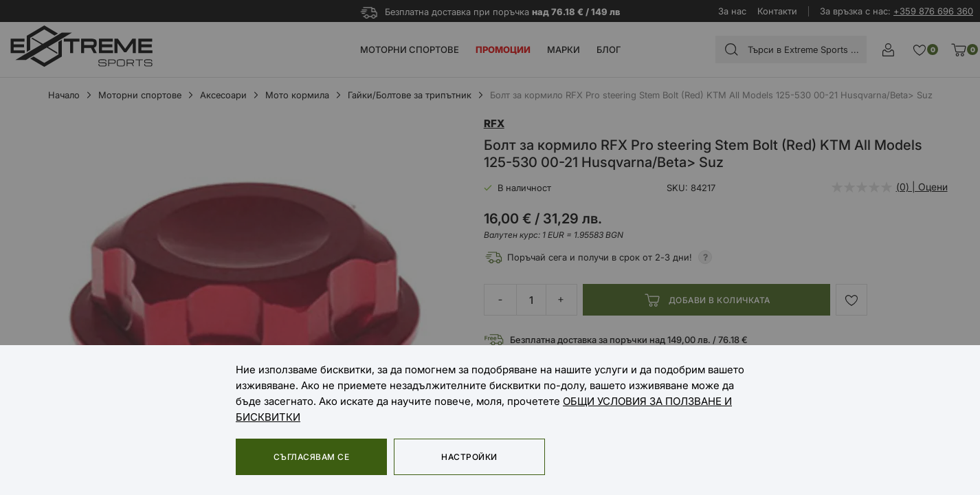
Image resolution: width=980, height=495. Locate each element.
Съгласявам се (311, 457)
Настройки (469, 457)
